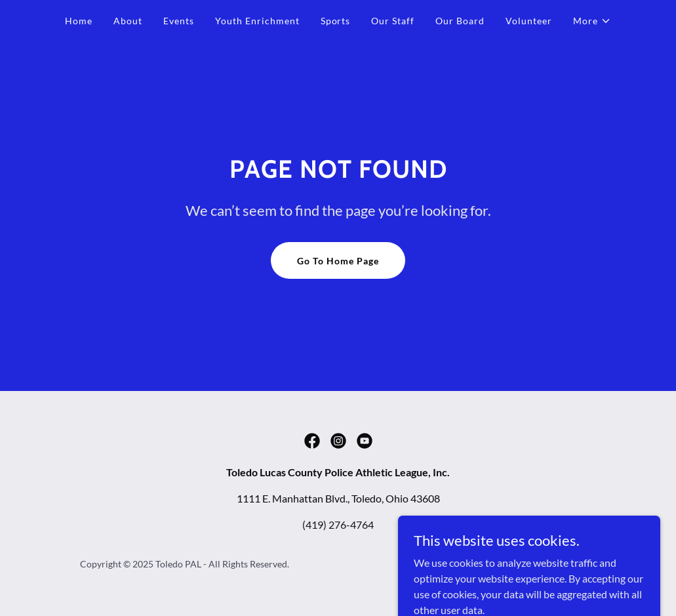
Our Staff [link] (393, 21)
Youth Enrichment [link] (257, 21)
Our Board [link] (460, 21)
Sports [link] (336, 21)
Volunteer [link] (529, 21)
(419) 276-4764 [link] (338, 524)
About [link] (128, 21)
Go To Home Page (338, 261)
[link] (312, 441)
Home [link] (79, 21)
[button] (592, 21)
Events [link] (179, 21)
